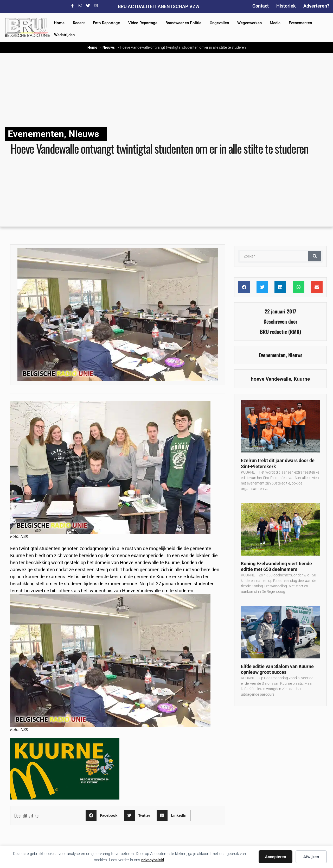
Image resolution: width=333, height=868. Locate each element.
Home (59, 23)
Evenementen (300, 23)
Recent (79, 23)
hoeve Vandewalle (271, 379)
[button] (103, 816)
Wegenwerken (249, 23)
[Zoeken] (315, 256)
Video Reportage (143, 23)
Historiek (286, 6)
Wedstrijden (64, 35)
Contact (261, 6)
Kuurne (302, 379)
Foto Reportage (106, 23)
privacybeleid (153, 860)
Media (275, 23)
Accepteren (276, 857)
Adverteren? (316, 6)
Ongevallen (219, 23)
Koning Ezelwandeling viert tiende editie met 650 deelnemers (276, 567)
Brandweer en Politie (183, 23)
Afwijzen (311, 857)
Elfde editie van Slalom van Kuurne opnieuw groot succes (277, 669)
